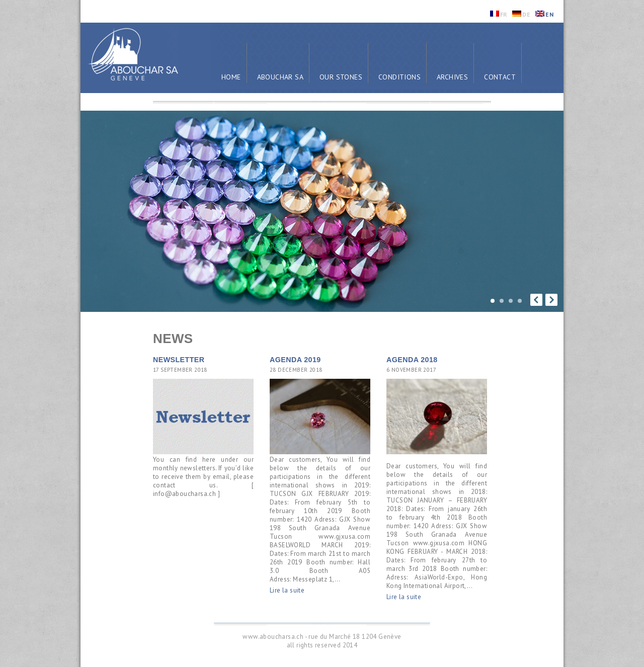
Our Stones (341, 77)
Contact (500, 77)
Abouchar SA (280, 77)
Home (231, 77)
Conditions (399, 77)
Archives (452, 77)
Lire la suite (287, 590)
